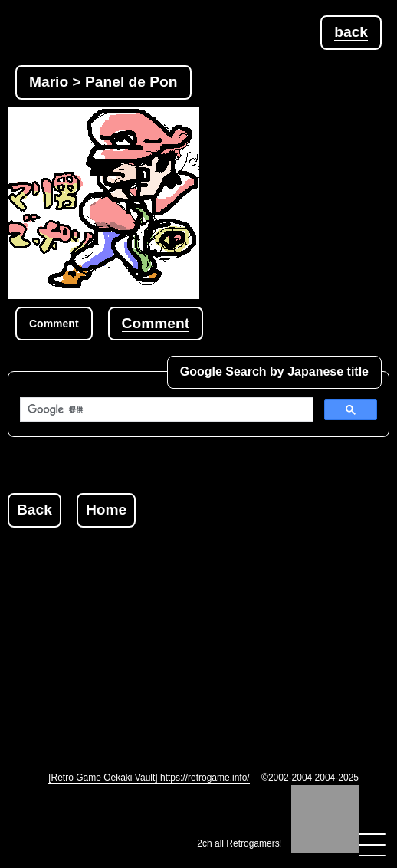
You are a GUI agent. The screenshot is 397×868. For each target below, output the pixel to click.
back (351, 32)
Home (106, 510)
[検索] (165, 409)
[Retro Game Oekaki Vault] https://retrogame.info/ (149, 778)
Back (34, 510)
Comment (156, 323)
